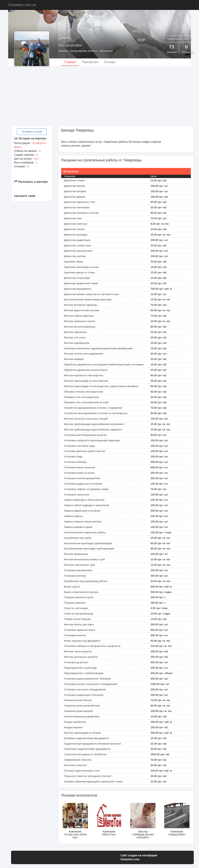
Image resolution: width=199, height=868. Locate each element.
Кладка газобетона (75, 722)
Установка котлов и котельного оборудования (91, 684)
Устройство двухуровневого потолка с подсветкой (93, 408)
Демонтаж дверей (75, 197)
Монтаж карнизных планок (80, 321)
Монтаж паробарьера (77, 343)
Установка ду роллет (76, 662)
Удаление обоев (74, 262)
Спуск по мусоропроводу (79, 614)
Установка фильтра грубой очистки (85, 451)
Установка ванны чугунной (80, 467)
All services (71, 171)
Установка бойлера (75, 462)
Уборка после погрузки (77, 619)
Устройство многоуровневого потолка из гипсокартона (96, 413)
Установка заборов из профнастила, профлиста (92, 646)
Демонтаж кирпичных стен (80, 202)
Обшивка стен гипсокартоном (82, 397)
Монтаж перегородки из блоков (82, 733)
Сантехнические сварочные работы (85, 532)
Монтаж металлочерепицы (80, 327)
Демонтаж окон (73, 218)
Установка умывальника (78, 570)
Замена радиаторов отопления (82, 511)
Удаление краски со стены (80, 272)
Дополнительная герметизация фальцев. (88, 299)
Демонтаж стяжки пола (78, 245)
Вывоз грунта (72, 587)
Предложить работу (179, 39)
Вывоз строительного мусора (81, 592)
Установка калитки (75, 635)
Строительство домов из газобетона (85, 754)
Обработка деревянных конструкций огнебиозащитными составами (104, 364)
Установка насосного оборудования (85, 689)
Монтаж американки (76, 554)
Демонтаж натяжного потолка (81, 213)
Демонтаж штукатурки (77, 278)
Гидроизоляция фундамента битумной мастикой (93, 744)
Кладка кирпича (73, 727)
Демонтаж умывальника (78, 251)
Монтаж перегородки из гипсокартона (86, 381)
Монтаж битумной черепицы (81, 305)
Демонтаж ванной (75, 186)
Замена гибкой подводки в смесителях (87, 505)
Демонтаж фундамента (78, 289)
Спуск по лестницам (76, 608)
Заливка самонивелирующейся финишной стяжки (93, 782)
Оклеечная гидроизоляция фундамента (87, 749)
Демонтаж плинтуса (76, 224)
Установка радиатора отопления (83, 484)
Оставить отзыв (32, 132)
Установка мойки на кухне (79, 473)
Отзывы (110, 62)
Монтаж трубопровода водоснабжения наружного (93, 430)
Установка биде (73, 457)
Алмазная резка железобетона (82, 706)
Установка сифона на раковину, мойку (86, 489)
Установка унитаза (75, 576)
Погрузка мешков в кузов (79, 597)
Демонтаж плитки (74, 229)
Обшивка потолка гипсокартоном (84, 392)
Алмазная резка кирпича (79, 711)
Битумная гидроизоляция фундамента (87, 738)
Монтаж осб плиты (75, 338)
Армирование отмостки (78, 760)
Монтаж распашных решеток (81, 657)
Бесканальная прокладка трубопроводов (88, 543)
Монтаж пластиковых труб (80, 565)
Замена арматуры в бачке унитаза (84, 500)
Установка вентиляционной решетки (85, 435)
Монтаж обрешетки (75, 332)
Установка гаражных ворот (80, 630)
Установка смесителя (77, 495)
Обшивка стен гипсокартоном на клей (86, 402)
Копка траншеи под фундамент (82, 641)
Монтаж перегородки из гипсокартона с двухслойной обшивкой (101, 386)
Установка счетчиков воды (80, 446)
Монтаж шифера (74, 359)
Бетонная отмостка (75, 765)
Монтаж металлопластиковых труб (85, 559)
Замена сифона (73, 516)
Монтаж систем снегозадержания (84, 354)
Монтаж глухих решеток (78, 651)
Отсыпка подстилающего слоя (82, 771)
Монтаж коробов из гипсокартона (84, 375)
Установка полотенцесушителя (82, 478)
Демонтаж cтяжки (74, 180)
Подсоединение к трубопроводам (84, 673)
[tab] (126, 171)
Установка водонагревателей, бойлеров (88, 679)
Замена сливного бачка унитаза (83, 522)
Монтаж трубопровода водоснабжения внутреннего (94, 424)
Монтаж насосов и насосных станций (86, 419)
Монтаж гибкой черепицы (79, 316)
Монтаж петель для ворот (79, 624)
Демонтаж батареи (75, 191)
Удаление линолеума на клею (82, 267)
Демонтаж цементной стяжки (81, 283)
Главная (70, 62)
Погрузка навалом (75, 603)
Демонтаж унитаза (75, 256)
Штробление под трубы (78, 538)
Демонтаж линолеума (77, 207)
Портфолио (90, 62)
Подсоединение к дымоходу (81, 668)
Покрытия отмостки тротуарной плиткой (88, 776)
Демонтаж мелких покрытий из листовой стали (92, 294)
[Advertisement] (99, 95)
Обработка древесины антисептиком (86, 370)
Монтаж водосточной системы (82, 310)
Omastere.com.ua (22, 5)
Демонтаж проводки (76, 235)
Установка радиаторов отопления (84, 695)
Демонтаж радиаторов (77, 240)
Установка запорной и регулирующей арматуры (92, 440)
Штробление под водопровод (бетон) (86, 581)
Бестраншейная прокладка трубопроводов (89, 549)
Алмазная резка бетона (78, 700)
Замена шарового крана (78, 527)
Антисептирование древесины (82, 716)
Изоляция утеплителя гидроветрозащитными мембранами (98, 348)
